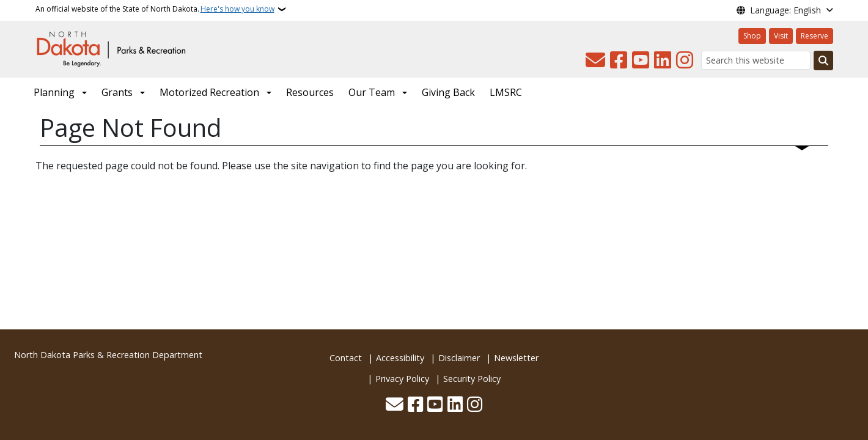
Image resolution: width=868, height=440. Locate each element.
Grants (117, 92)
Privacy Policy (402, 379)
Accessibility (400, 358)
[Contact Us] (595, 61)
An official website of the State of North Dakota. (155, 9)
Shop (752, 36)
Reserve (815, 36)
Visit (781, 36)
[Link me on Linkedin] (663, 61)
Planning (54, 92)
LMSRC (506, 92)
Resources (310, 92)
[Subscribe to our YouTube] (641, 61)
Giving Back (448, 92)
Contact (346, 358)
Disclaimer (459, 358)
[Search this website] (756, 60)
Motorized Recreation (209, 92)
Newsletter (516, 358)
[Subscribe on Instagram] (685, 61)
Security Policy (472, 379)
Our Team (372, 92)
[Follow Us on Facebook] (619, 61)
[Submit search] (823, 61)
